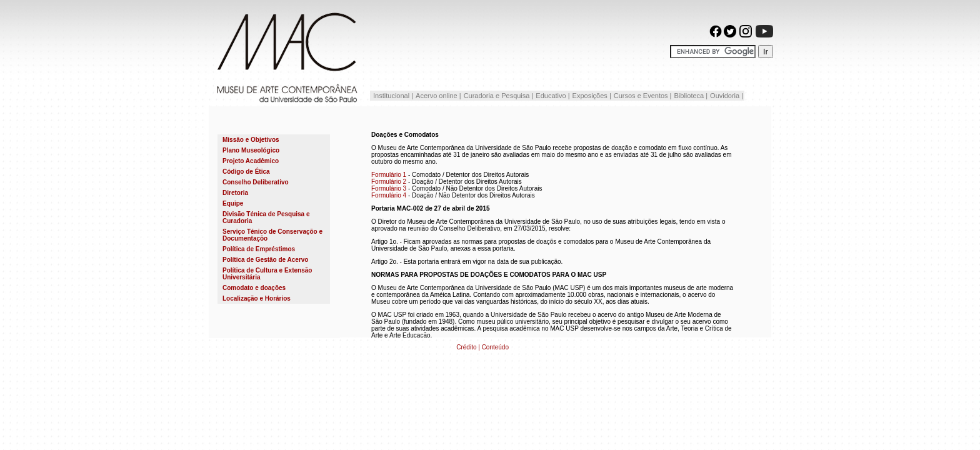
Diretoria (235, 193)
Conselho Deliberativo (256, 182)
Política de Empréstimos (259, 249)
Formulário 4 (389, 195)
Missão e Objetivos (251, 140)
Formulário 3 (389, 188)
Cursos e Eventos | (643, 96)
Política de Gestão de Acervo (265, 260)
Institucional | (392, 96)
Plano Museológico (251, 150)
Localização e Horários (257, 298)
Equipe (233, 203)
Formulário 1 (389, 175)
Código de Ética (246, 172)
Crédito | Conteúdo (482, 347)
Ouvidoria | (727, 96)
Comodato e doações (254, 288)
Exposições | (592, 96)
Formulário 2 (389, 182)
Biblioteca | (691, 96)
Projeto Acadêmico (251, 161)
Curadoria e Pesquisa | (499, 96)
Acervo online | (438, 96)
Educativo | (552, 96)
